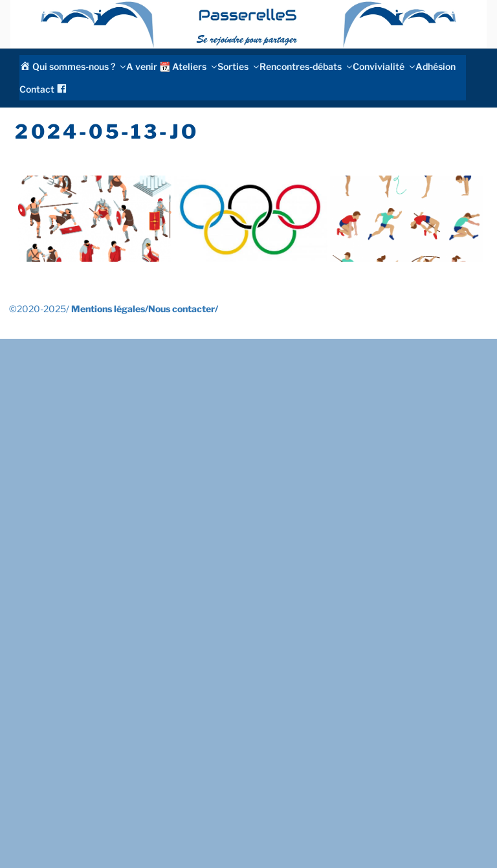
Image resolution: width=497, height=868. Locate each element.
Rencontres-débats (305, 66)
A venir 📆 (148, 66)
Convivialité (383, 66)
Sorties (237, 66)
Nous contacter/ (183, 309)
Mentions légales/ (110, 309)
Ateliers (194, 66)
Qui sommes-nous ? (78, 66)
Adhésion (436, 66)
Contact (37, 89)
